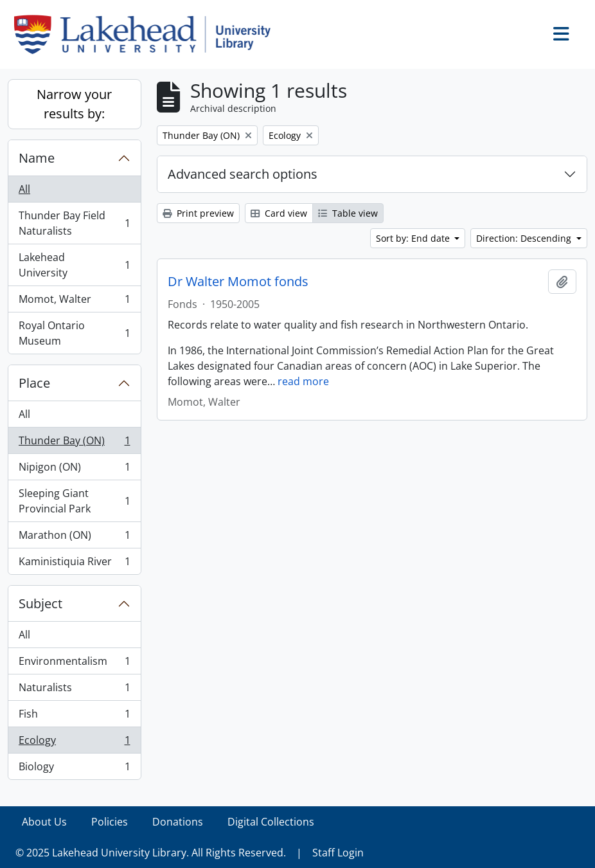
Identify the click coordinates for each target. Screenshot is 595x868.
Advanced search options (243, 174)
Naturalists (74, 690)
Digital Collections (271, 822)
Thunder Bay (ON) (74, 443)
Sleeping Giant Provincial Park (74, 501)
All (24, 189)
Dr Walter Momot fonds (238, 282)
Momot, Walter (74, 302)
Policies (110, 822)
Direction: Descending (525, 238)
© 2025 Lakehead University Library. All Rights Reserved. (151, 853)
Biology (74, 769)
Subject (40, 603)
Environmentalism (74, 664)
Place (34, 383)
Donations (178, 822)
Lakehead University (74, 265)
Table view (348, 213)
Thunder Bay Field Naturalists (74, 223)
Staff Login (338, 853)
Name (37, 158)
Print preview (198, 213)
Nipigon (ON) (74, 470)
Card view (279, 213)
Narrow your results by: (74, 104)
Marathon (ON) (74, 538)
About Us (44, 822)
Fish (74, 717)
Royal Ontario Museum (74, 333)
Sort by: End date (414, 238)
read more (303, 381)
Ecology (74, 743)
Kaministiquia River (74, 564)
